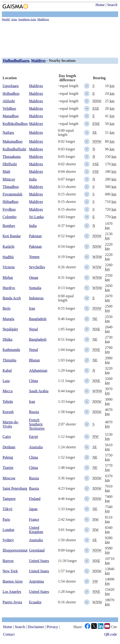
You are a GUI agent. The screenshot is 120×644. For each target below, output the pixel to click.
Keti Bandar (12, 236)
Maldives (38, 61)
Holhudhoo (11, 94)
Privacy (52, 627)
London (8, 530)
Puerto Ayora (12, 602)
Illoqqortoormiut (15, 550)
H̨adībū (8, 257)
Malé (6, 172)
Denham (9, 447)
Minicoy (9, 179)
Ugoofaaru (11, 86)
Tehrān (8, 402)
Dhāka (7, 339)
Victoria (9, 267)
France (34, 519)
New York (10, 571)
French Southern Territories (37, 424)
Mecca (8, 391)
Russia (34, 412)
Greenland (37, 550)
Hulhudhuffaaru (16, 61)
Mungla (8, 319)
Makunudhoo (13, 141)
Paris (6, 519)
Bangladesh (38, 319)
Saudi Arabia (39, 391)
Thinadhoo (11, 187)
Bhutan (34, 360)
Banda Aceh (12, 298)
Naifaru (8, 133)
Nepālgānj (10, 329)
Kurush (8, 412)
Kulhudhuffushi (14, 149)
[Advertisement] (60, 39)
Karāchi (9, 246)
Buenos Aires (13, 581)
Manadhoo (11, 116)
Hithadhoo (11, 202)
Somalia (35, 288)
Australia (36, 447)
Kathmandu (11, 350)
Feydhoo (9, 209)
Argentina (36, 581)
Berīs (7, 308)
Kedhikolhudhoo (15, 124)
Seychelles (37, 267)
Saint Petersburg (15, 488)
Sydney (8, 540)
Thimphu (9, 360)
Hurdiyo (9, 288)
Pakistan (35, 236)
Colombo (10, 217)
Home (100, 5)
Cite (114, 627)
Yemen (34, 257)
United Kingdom (36, 530)
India (33, 179)
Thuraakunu (12, 157)
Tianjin (8, 468)
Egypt (33, 437)
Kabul (7, 370)
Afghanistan (38, 370)
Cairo (7, 437)
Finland (35, 499)
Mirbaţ (8, 278)
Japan (33, 509)
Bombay (9, 226)
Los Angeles (12, 592)
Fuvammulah (12, 194)
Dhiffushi (10, 164)
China (33, 381)
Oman (34, 278)
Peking (8, 457)
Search (112, 5)
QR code (111, 634)
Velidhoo (9, 108)
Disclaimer (36, 627)
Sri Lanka (36, 217)
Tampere (9, 499)
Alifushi (9, 101)
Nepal (33, 329)
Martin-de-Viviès (11, 424)
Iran (32, 308)
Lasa (6, 381)
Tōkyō (7, 509)
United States (39, 561)
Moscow (9, 478)
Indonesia (36, 298)
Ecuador (35, 602)
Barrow (8, 561)
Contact (9, 634)
